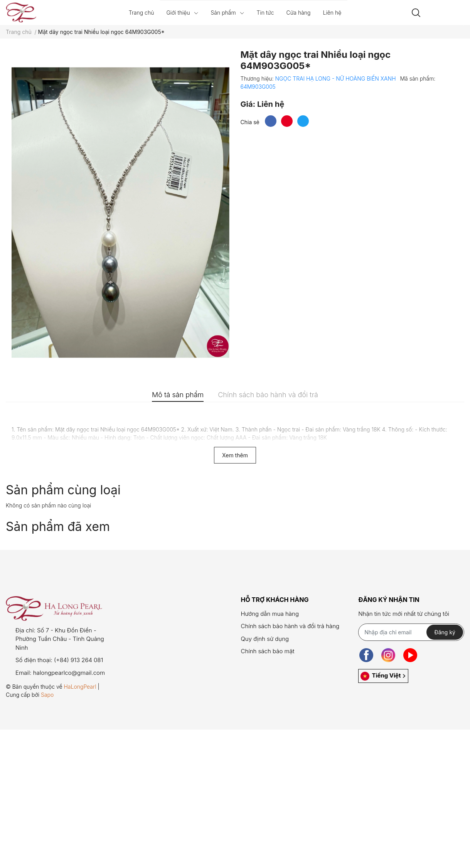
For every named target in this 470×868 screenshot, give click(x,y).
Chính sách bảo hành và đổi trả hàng (290, 626)
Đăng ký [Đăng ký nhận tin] (445, 632)
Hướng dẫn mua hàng (270, 614)
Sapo (47, 695)
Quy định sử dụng (265, 639)
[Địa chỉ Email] (411, 632)
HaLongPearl (80, 687)
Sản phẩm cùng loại (63, 490)
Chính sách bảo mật (267, 651)
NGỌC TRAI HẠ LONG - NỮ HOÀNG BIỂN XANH (336, 78)
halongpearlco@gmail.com (69, 673)
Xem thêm (235, 455)
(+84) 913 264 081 (79, 660)
